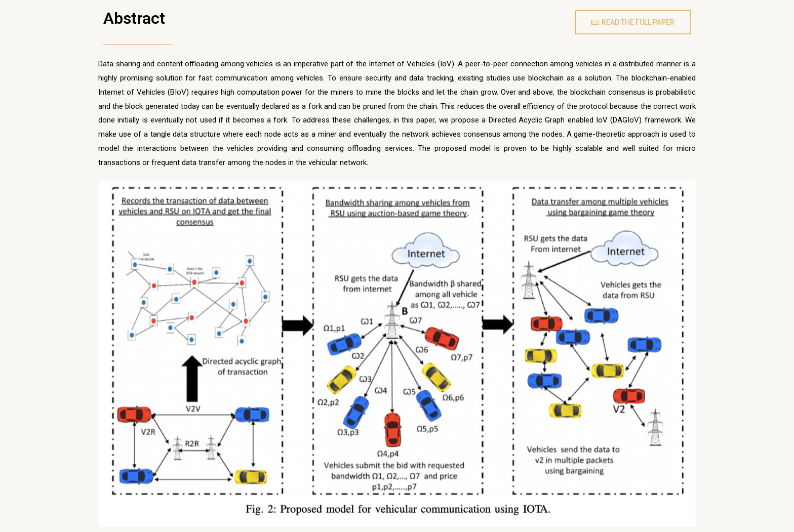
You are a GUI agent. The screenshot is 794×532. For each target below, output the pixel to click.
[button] (633, 22)
